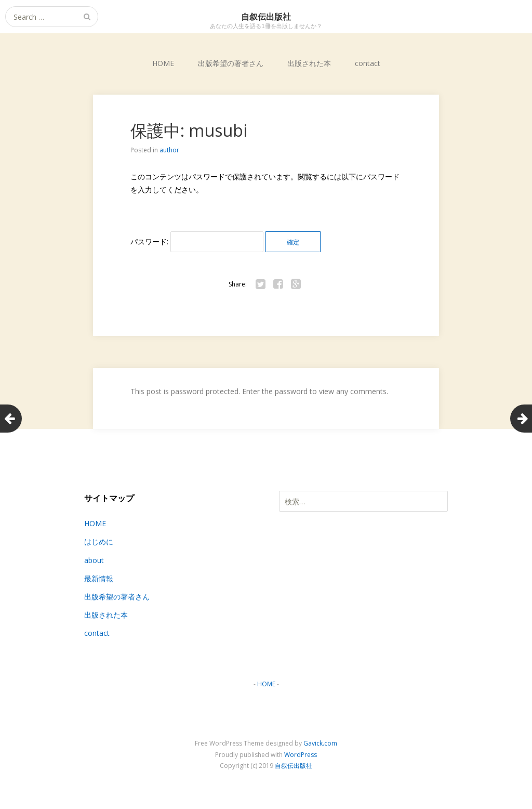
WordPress (301, 755)
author (169, 150)
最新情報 (99, 578)
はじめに (99, 541)
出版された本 (309, 63)
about (94, 560)
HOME (163, 63)
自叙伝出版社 (294, 766)
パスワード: (197, 242)
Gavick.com (320, 743)
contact (368, 63)
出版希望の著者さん (231, 63)
